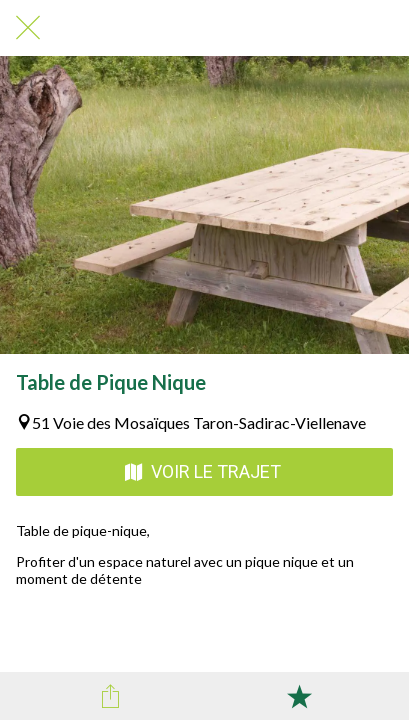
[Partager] (110, 696)
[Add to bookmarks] (299, 696)
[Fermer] (28, 28)
